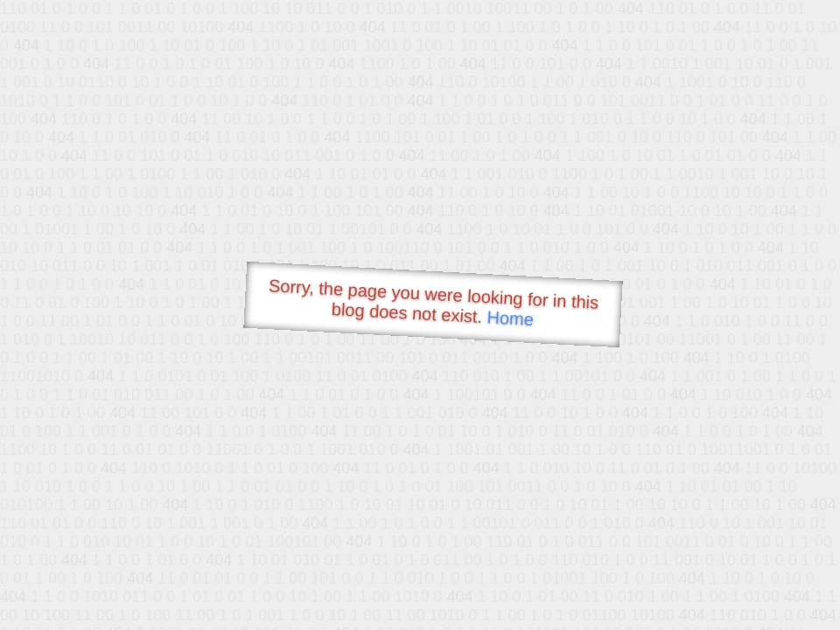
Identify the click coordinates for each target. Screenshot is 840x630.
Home (510, 318)
